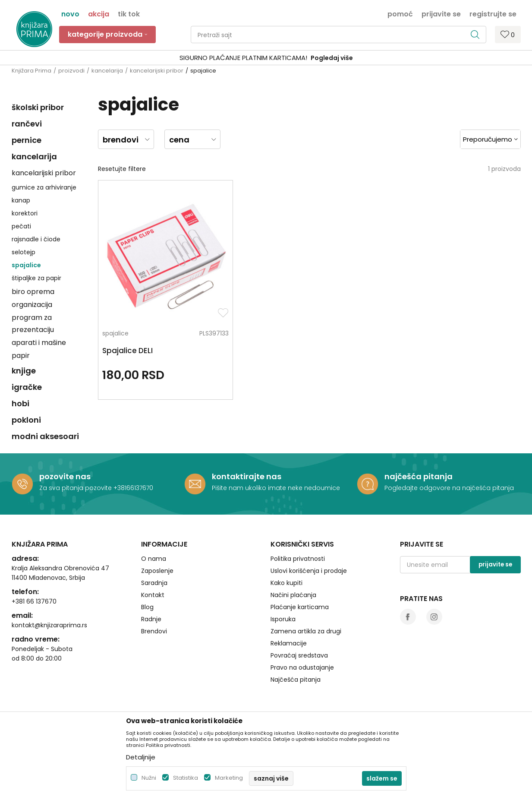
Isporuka (283, 619)
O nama (154, 559)
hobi (20, 403)
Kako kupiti (286, 583)
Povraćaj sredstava (299, 655)
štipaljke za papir (36, 278)
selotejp (24, 252)
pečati (21, 226)
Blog (147, 607)
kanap (21, 200)
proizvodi (71, 71)
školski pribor (38, 107)
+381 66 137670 (34, 601)
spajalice (26, 265)
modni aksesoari (45, 436)
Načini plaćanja (293, 595)
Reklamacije (289, 643)
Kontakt (153, 595)
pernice (27, 140)
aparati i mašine (39, 343)
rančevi (27, 124)
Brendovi (154, 631)
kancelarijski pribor (157, 71)
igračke (27, 387)
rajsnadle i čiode (36, 239)
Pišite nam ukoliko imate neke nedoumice (276, 488)
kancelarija (107, 71)
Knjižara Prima (31, 71)
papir (21, 356)
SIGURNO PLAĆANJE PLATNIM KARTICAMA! (243, 58)
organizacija (32, 305)
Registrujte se (493, 13)
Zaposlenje (157, 571)
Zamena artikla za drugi (306, 631)
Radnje (151, 619)
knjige (24, 371)
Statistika (186, 778)
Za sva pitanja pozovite (76, 488)
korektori (25, 213)
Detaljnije (141, 757)
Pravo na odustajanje (302, 667)
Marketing (229, 778)
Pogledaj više (332, 58)
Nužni (149, 778)
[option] (266, 58)
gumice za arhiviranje (44, 187)
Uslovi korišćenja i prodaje (309, 571)
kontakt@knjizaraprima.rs (49, 625)
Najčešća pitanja (296, 680)
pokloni (26, 420)
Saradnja (154, 583)
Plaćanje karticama (300, 607)
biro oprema (33, 292)
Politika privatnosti (298, 559)
